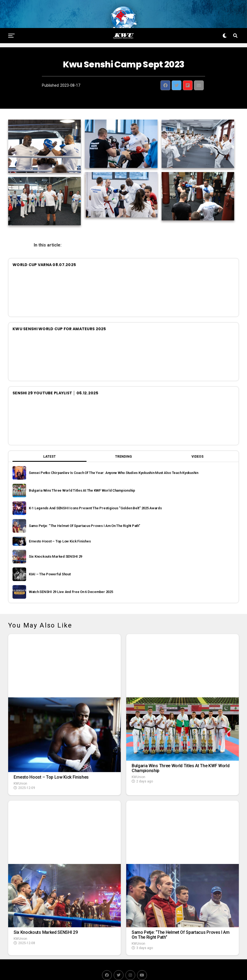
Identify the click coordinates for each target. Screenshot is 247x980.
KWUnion (20, 771)
